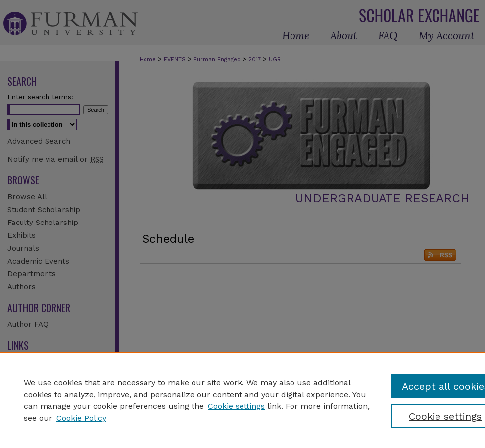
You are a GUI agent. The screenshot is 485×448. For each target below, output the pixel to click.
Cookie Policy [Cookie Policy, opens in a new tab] (81, 418)
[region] (242, 400)
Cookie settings (236, 406)
